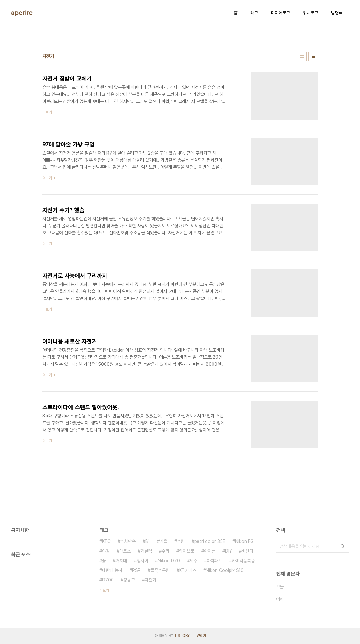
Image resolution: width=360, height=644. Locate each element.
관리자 (202, 636)
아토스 (125, 551)
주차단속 (128, 541)
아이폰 (210, 551)
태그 (254, 13)
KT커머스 (188, 570)
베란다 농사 (112, 570)
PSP (136, 570)
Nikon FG (244, 541)
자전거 (150, 580)
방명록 (337, 13)
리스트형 (313, 56)
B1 (148, 541)
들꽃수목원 (160, 570)
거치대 (121, 561)
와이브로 (187, 551)
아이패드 (214, 561)
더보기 (104, 590)
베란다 (247, 551)
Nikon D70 (169, 561)
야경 (106, 551)
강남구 (129, 580)
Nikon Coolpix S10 (225, 570)
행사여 (142, 561)
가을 (163, 541)
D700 (108, 580)
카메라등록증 (243, 561)
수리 (165, 551)
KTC (106, 541)
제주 (193, 561)
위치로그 (311, 13)
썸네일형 (302, 56)
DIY (229, 551)
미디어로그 (280, 13)
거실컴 (146, 551)
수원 (181, 541)
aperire (22, 13)
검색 (343, 546)
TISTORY (182, 636)
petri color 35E (210, 541)
